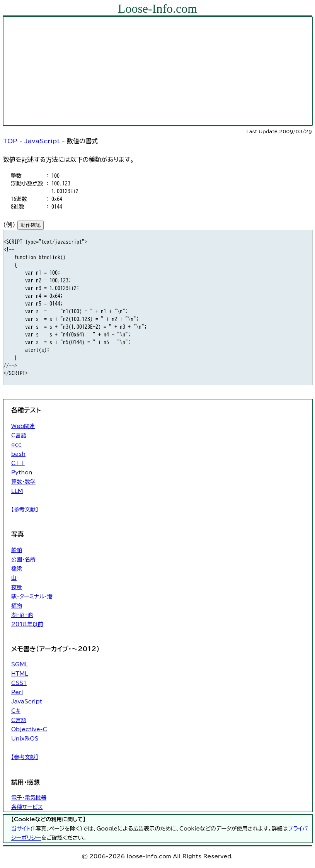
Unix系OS (25, 739)
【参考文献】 (25, 510)
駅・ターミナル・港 (32, 596)
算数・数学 (23, 482)
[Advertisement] (158, 71)
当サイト (21, 829)
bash (18, 454)
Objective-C (29, 729)
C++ (18, 463)
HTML (20, 674)
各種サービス (27, 807)
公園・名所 (23, 559)
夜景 (17, 587)
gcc (16, 445)
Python (22, 472)
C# (16, 711)
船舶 (17, 550)
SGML (20, 664)
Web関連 (23, 426)
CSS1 (19, 683)
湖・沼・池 (22, 615)
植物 (17, 606)
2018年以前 (27, 624)
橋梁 (17, 569)
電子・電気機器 (29, 798)
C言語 (19, 435)
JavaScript (42, 141)
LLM (17, 491)
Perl (17, 692)
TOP (10, 141)
